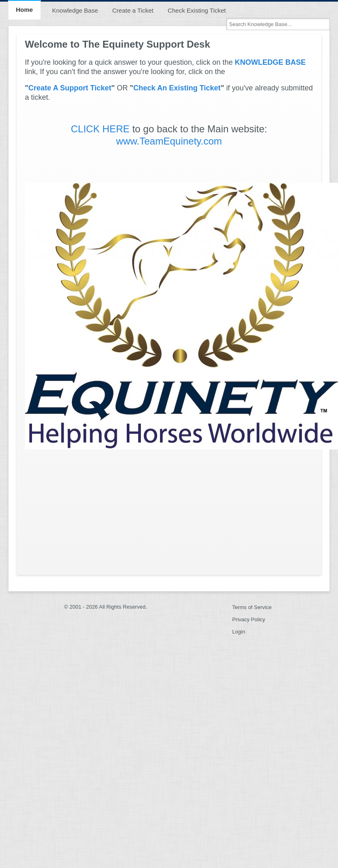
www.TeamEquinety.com (169, 141)
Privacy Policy (249, 619)
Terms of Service (252, 607)
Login (239, 632)
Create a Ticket (133, 10)
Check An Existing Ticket (177, 88)
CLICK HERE (100, 129)
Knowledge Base (75, 10)
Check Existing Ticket (197, 10)
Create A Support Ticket (70, 88)
